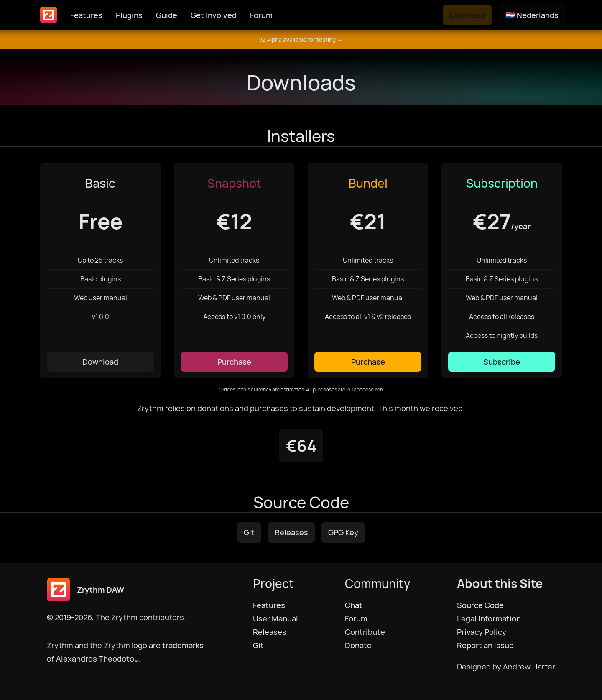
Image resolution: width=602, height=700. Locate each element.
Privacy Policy (482, 632)
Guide (167, 15)
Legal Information (489, 618)
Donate (358, 645)
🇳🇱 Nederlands (532, 15)
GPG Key (343, 532)
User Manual (275, 618)
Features (86, 15)
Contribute (365, 632)
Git (249, 532)
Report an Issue (485, 645)
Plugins (129, 15)
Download (467, 15)
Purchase (234, 362)
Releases (291, 532)
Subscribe (502, 362)
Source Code (480, 605)
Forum (261, 15)
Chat (354, 605)
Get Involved (214, 15)
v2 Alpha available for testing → (301, 40)
